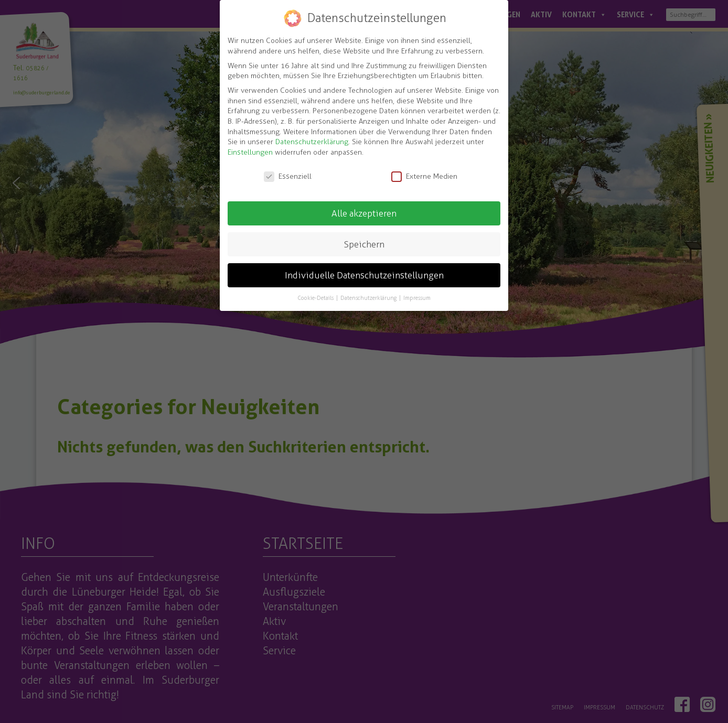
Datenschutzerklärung (312, 142)
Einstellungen (250, 152)
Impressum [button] (417, 298)
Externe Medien (424, 176)
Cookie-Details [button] (316, 298)
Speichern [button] (364, 244)
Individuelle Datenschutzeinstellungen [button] (364, 275)
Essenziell (288, 176)
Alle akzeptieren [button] (364, 213)
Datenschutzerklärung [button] (369, 298)
